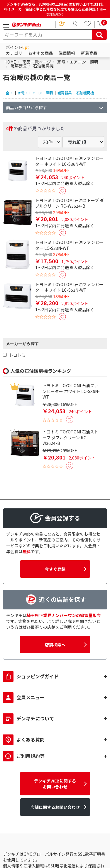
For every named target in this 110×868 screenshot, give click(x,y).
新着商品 (89, 53)
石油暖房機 (85, 93)
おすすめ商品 (40, 53)
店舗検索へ (55, 645)
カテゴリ (14, 53)
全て (9, 93)
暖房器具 (65, 93)
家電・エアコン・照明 (35, 93)
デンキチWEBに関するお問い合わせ (55, 784)
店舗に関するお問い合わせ (55, 807)
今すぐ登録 (55, 569)
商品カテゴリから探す (26, 107)
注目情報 (67, 53)
